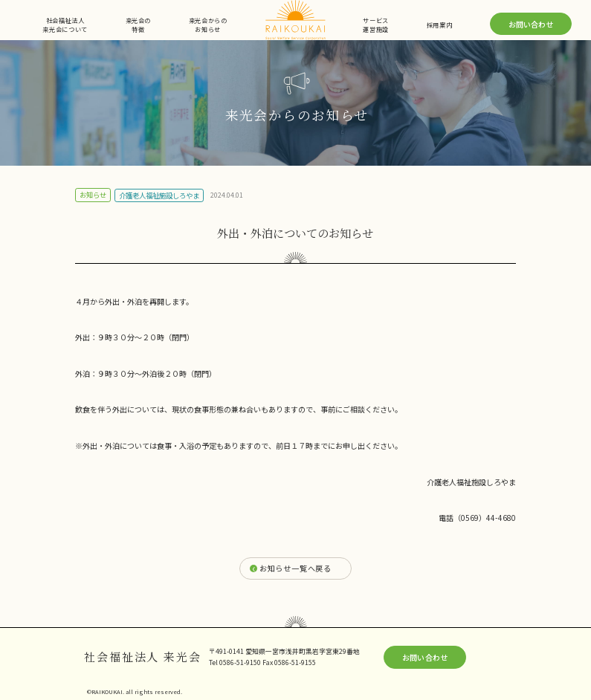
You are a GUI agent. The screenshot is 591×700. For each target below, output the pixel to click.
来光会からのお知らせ (208, 24)
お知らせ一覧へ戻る (295, 568)
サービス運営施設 (376, 24)
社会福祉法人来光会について (65, 24)
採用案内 (440, 25)
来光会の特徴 (139, 24)
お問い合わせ (531, 24)
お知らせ (93, 195)
